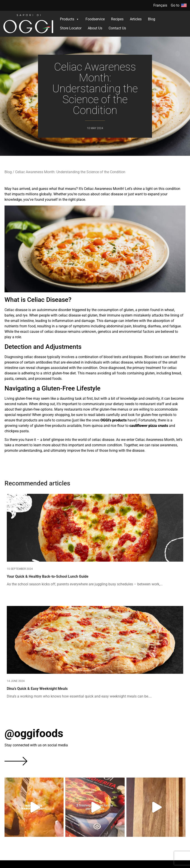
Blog (152, 19)
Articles (136, 19)
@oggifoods (34, 733)
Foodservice (95, 19)
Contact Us (117, 28)
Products (70, 19)
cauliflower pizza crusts (149, 426)
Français (160, 5)
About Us (95, 28)
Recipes (117, 19)
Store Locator (71, 28)
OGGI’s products (114, 420)
